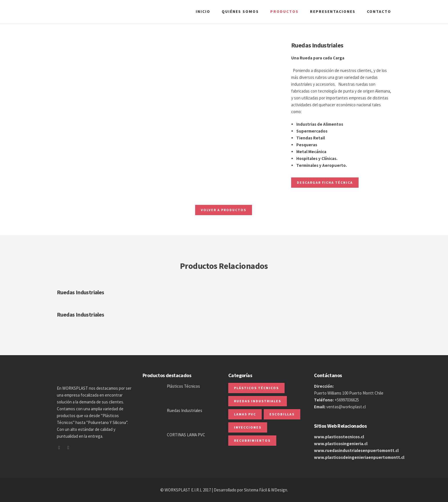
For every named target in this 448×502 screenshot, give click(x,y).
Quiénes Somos (240, 11)
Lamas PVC (245, 414)
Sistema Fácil (255, 490)
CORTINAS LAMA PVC (186, 435)
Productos (284, 11)
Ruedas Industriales (81, 292)
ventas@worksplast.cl (346, 407)
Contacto (379, 11)
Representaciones (333, 11)
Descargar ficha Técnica (325, 182)
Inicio (203, 11)
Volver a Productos (224, 210)
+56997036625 (347, 400)
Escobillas (282, 414)
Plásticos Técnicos (183, 386)
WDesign (279, 490)
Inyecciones (248, 427)
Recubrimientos (252, 440)
